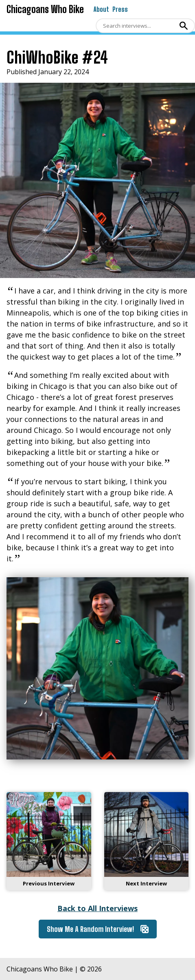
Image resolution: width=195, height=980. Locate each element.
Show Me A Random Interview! (98, 929)
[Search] (136, 26)
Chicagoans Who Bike (45, 9)
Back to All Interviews (97, 908)
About (101, 9)
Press (120, 9)
